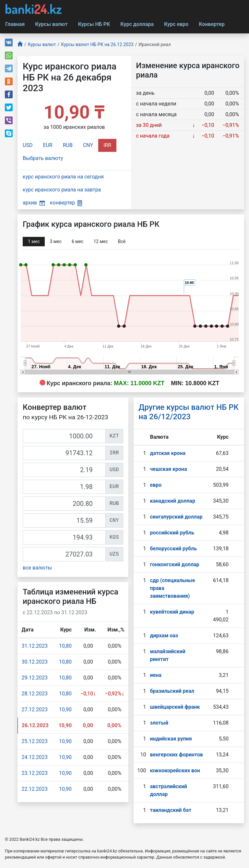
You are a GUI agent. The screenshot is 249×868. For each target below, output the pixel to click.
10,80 (65, 646)
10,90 (65, 709)
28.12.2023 (35, 694)
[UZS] (64, 554)
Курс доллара (137, 24)
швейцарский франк (175, 707)
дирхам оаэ (164, 636)
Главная (15, 24)
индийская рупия (171, 739)
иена (155, 675)
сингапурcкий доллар (176, 517)
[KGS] (64, 537)
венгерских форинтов (176, 755)
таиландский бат (171, 810)
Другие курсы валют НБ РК (189, 412)
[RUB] (64, 504)
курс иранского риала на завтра (62, 190)
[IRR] (64, 453)
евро (156, 485)
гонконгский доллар (174, 564)
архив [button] (34, 203)
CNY (88, 145)
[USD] (64, 470)
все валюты (37, 568)
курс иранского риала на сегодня (63, 177)
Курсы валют (51, 24)
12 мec (101, 241)
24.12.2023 (35, 757)
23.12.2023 (35, 773)
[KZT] (64, 436)
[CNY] (64, 520)
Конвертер (212, 24)
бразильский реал (172, 691)
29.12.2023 (35, 678)
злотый (159, 723)
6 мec (77, 241)
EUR (47, 145)
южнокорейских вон (175, 770)
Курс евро (176, 24)
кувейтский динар (172, 612)
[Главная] (20, 45)
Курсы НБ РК (94, 24)
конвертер (66, 203)
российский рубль (172, 533)
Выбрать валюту (43, 158)
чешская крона (168, 469)
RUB (68, 145)
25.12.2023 (35, 741)
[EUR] (64, 487)
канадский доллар (172, 501)
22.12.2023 (35, 789)
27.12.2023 (35, 709)
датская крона (168, 453)
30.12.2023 (35, 662)
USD (28, 145)
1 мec (34, 241)
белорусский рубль (173, 549)
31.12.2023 (35, 646)
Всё (122, 241)
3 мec (55, 241)
